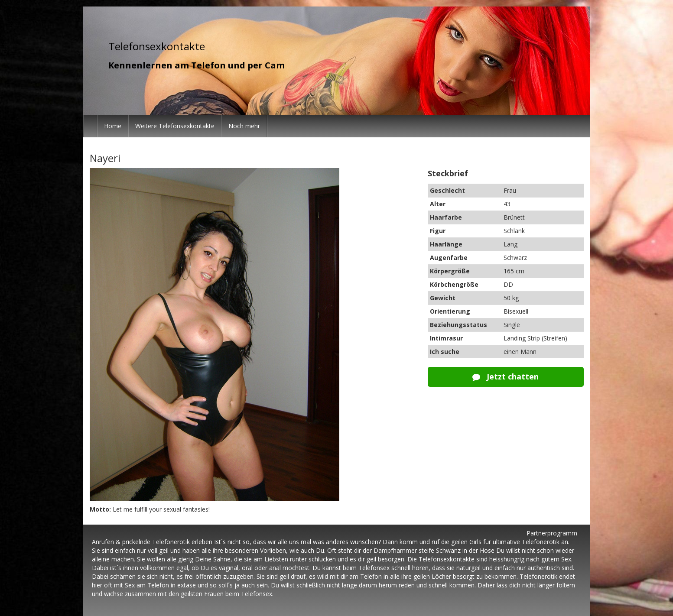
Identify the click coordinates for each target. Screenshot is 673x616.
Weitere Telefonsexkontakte (175, 126)
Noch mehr (244, 126)
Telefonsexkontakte (157, 46)
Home (113, 126)
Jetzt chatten (506, 376)
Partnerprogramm (552, 533)
